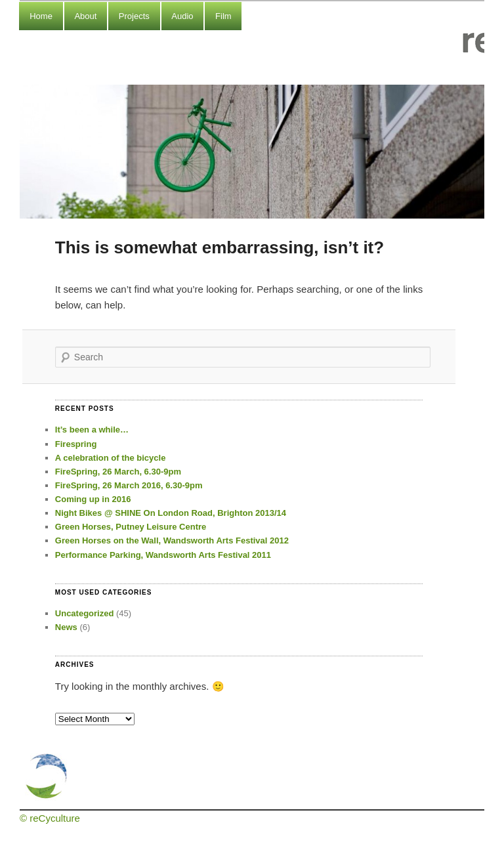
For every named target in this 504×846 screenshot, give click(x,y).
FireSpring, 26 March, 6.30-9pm (118, 472)
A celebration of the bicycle (111, 458)
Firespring (76, 444)
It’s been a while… (92, 430)
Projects (134, 16)
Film (223, 16)
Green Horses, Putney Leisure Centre (131, 527)
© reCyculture (50, 818)
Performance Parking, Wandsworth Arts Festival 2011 (163, 555)
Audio (182, 16)
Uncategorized (85, 613)
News (66, 627)
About (85, 16)
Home (41, 16)
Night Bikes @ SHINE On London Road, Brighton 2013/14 (171, 513)
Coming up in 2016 (93, 499)
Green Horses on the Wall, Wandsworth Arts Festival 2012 (172, 540)
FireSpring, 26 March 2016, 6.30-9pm (129, 485)
